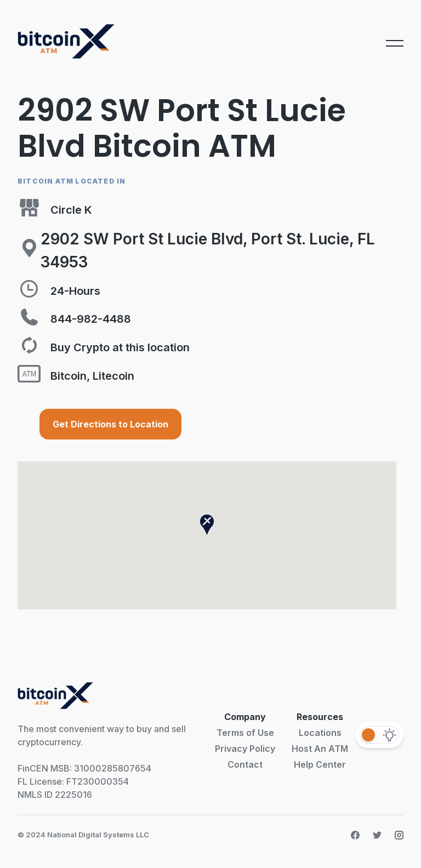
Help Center (320, 764)
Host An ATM (320, 749)
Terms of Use (245, 733)
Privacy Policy (245, 749)
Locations (320, 733)
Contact (245, 764)
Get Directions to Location (110, 424)
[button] (207, 525)
